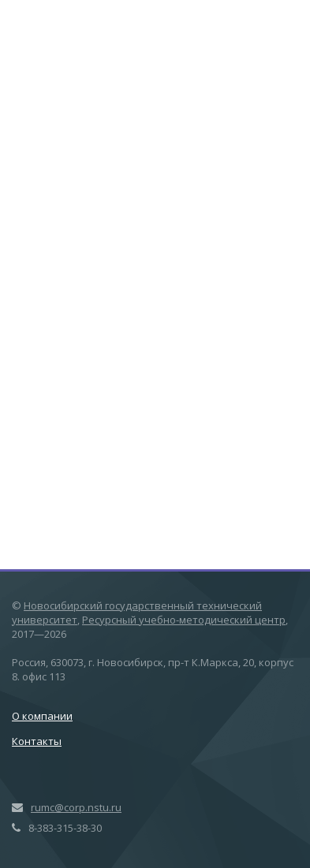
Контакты (37, 741)
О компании (42, 716)
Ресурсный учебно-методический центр (184, 620)
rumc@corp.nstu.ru (76, 807)
